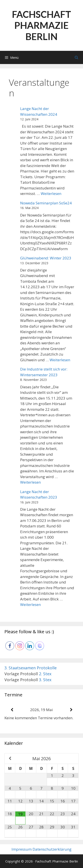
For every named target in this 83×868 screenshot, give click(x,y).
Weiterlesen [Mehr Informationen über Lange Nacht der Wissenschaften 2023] (30, 605)
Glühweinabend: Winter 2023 (46, 258)
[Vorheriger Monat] (10, 759)
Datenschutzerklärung (52, 849)
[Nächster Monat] (73, 759)
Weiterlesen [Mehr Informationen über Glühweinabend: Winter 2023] (60, 360)
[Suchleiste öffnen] (76, 57)
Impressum (22, 849)
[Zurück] (12, 710)
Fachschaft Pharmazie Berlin (41, 25)
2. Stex (45, 674)
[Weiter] (71, 710)
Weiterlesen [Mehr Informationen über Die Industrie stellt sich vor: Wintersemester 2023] (30, 482)
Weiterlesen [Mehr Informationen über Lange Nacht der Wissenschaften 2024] (51, 194)
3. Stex (45, 680)
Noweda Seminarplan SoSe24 (46, 203)
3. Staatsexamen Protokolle (31, 668)
